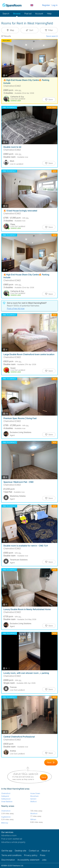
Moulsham (34, 796)
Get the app (7, 851)
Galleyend (5, 796)
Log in (55, 5)
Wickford (34, 813)
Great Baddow (7, 801)
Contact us (34, 851)
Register (46, 5)
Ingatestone (6, 817)
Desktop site (21, 851)
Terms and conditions (11, 855)
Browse (17, 14)
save (44, 777)
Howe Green (35, 793)
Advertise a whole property (13, 842)
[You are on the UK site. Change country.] (32, 5)
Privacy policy (31, 855)
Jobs (44, 860)
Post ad (28, 14)
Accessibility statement (28, 860)
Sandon (33, 799)
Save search (52, 36)
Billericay (5, 823)
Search (6, 14)
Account (39, 14)
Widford (33, 801)
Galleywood (6, 799)
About (46, 851)
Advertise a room (9, 835)
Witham (33, 819)
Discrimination (8, 860)
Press (43, 855)
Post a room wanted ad (12, 839)
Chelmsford (6, 793)
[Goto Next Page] (51, 762)
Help (49, 14)
